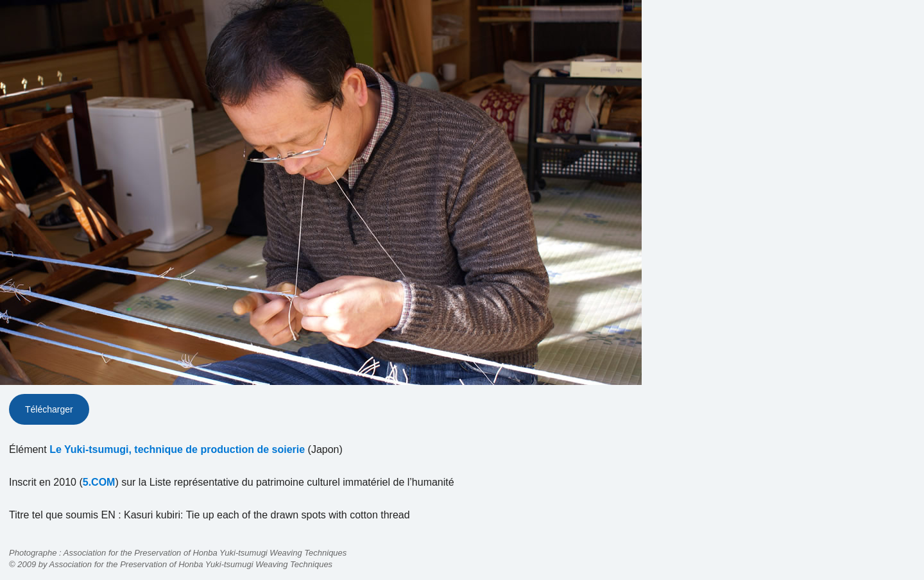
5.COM (99, 482)
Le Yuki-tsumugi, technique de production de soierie (177, 449)
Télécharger (49, 409)
